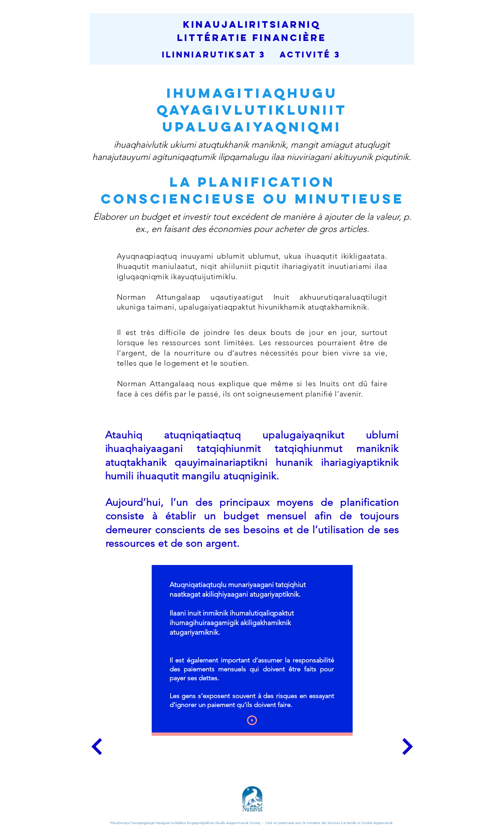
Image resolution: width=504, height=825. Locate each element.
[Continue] (97, 747)
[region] (252, 650)
